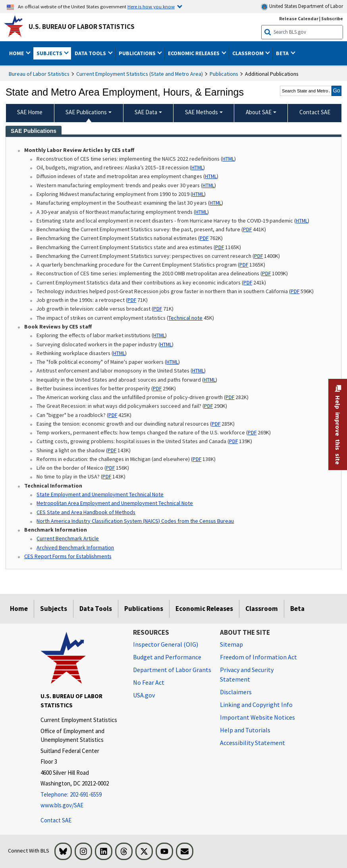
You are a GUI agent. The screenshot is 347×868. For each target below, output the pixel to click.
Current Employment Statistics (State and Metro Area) (140, 74)
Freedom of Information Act (258, 657)
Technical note (185, 318)
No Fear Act (149, 682)
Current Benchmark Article (68, 538)
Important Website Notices (257, 717)
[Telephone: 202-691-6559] (81, 795)
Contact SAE (56, 820)
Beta (297, 609)
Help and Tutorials (245, 730)
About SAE (259, 112)
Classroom (262, 609)
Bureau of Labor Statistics (39, 74)
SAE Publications (86, 112)
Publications (224, 74)
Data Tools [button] (91, 53)
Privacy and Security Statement (247, 674)
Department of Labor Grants (172, 670)
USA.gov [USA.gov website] (144, 695)
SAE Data (146, 112)
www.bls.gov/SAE (62, 805)
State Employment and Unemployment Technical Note (100, 494)
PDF (247, 229)
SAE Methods (201, 112)
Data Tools (96, 609)
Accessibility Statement (253, 743)
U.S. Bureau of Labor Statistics (82, 27)
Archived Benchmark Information (75, 547)
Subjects (54, 609)
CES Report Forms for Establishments (68, 556)
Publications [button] (138, 53)
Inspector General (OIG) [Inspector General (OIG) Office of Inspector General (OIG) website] (166, 644)
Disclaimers (236, 692)
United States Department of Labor (302, 7)
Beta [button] (283, 53)
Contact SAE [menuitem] (315, 112)
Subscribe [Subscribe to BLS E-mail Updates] (332, 18)
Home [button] (17, 53)
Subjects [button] (50, 53)
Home (19, 609)
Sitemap (231, 644)
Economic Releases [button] (194, 53)
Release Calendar (299, 18)
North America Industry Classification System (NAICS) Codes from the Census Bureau (135, 521)
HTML (228, 159)
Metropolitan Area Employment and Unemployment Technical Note (115, 503)
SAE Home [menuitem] (30, 112)
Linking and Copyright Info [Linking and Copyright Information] (256, 705)
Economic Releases (204, 609)
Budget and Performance (167, 657)
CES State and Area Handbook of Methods (86, 512)
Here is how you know (151, 6)
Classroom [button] (249, 53)
